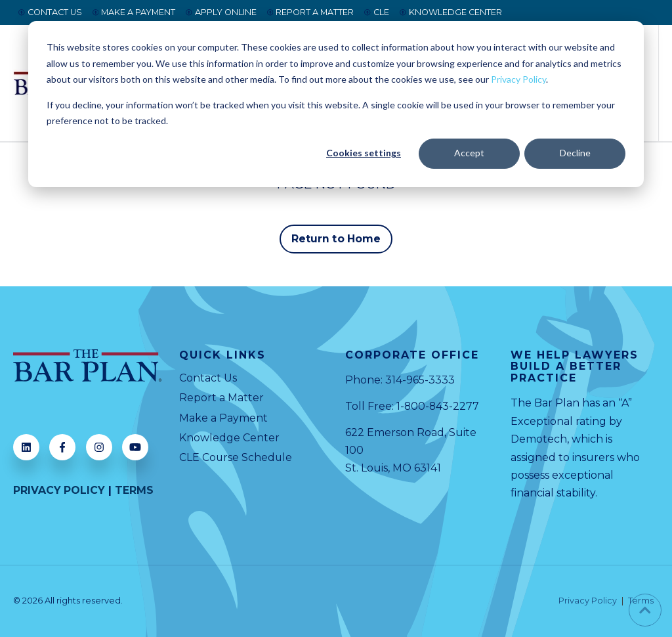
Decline (575, 153)
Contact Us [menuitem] (208, 379)
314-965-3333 (420, 381)
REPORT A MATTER (311, 12)
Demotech (539, 439)
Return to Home (336, 239)
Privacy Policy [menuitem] (588, 601)
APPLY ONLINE (221, 12)
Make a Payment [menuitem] (223, 419)
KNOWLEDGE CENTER (451, 12)
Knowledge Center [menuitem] (229, 438)
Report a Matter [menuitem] (221, 398)
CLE (377, 12)
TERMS (135, 490)
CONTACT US (50, 12)
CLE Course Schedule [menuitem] (236, 458)
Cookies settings (364, 153)
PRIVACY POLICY (59, 490)
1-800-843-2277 (438, 406)
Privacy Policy (518, 79)
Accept (469, 153)
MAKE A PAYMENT (134, 12)
